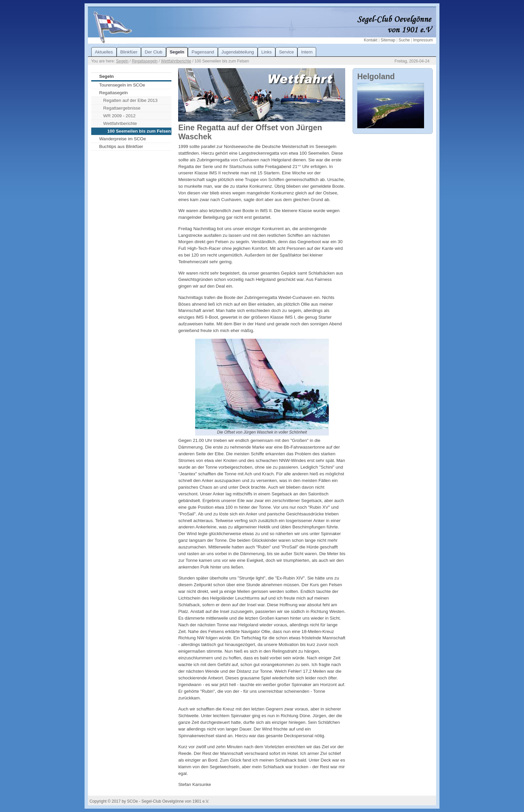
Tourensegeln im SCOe (122, 85)
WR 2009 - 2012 (119, 116)
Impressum (423, 40)
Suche (404, 40)
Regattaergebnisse (122, 108)
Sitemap (388, 40)
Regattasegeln (145, 61)
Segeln (122, 61)
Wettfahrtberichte (176, 61)
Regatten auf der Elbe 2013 (130, 100)
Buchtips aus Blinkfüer (121, 146)
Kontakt (371, 40)
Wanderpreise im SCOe (123, 139)
